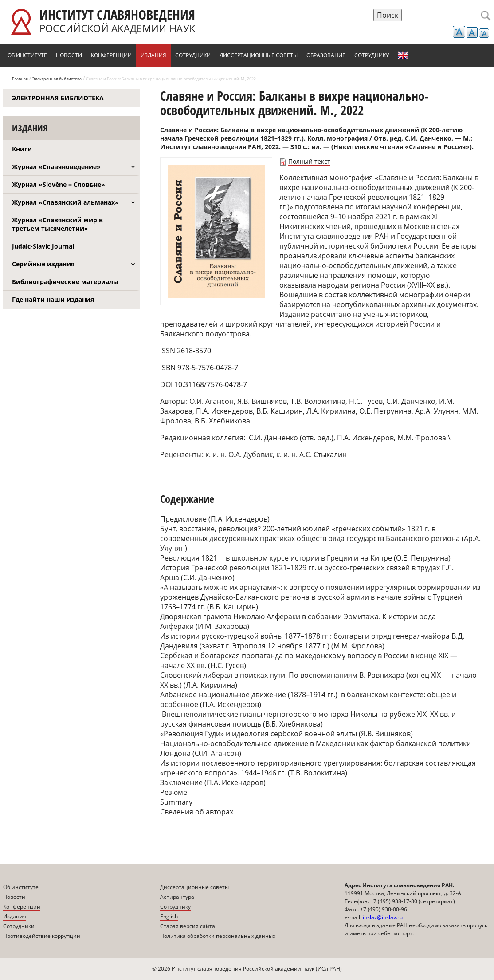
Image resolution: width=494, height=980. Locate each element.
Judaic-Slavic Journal (43, 246)
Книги (22, 149)
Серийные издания (43, 264)
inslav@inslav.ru (383, 917)
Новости (69, 55)
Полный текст (309, 161)
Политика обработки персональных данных (218, 936)
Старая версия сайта (188, 926)
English (403, 55)
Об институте (27, 55)
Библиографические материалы (65, 282)
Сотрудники (193, 55)
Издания (153, 55)
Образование (326, 55)
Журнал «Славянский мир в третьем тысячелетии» (57, 224)
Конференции (111, 55)
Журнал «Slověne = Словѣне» (59, 184)
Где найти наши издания (53, 299)
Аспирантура (177, 897)
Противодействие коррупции (42, 936)
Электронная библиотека (57, 79)
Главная (20, 79)
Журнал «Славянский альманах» (65, 202)
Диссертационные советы (259, 55)
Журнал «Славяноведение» (56, 167)
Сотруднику (372, 55)
